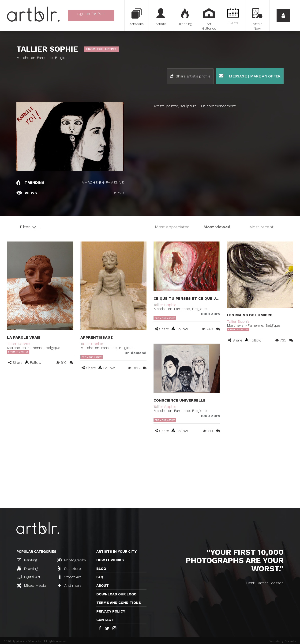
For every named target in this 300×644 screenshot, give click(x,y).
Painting (27, 560)
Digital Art (29, 577)
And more (70, 585)
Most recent (261, 227)
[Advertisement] (150, 472)
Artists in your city (116, 552)
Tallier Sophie (18, 344)
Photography (71, 560)
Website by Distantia (283, 641)
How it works (110, 560)
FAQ (100, 577)
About (103, 586)
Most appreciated (172, 227)
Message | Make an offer (250, 76)
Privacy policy (111, 611)
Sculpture (69, 568)
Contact (105, 620)
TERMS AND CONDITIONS (119, 603)
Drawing (27, 568)
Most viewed (217, 227)
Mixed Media (31, 585)
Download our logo (116, 594)
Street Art (69, 577)
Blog (101, 569)
